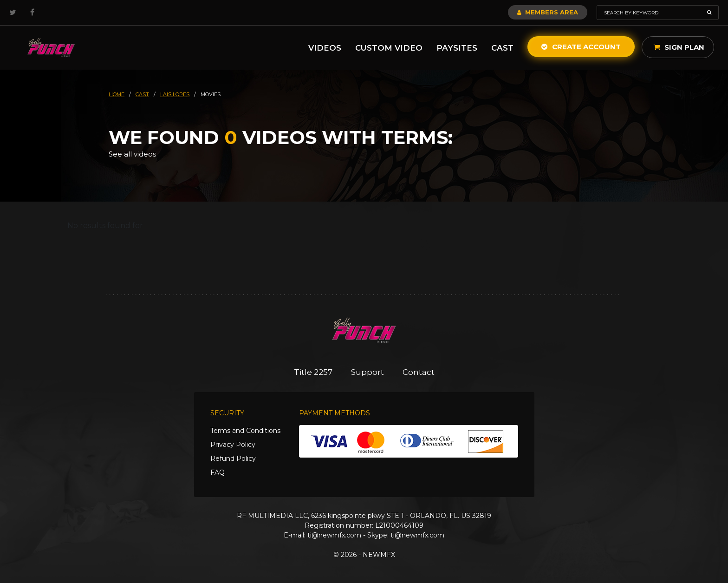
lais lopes (175, 94)
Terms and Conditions (245, 431)
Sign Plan (679, 47)
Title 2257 (313, 372)
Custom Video (389, 48)
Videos (325, 48)
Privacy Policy (233, 445)
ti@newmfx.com (334, 535)
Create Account (581, 47)
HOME (117, 94)
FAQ (218, 472)
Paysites (457, 48)
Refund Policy (233, 459)
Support (367, 372)
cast (142, 94)
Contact (419, 372)
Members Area (548, 12)
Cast (502, 48)
